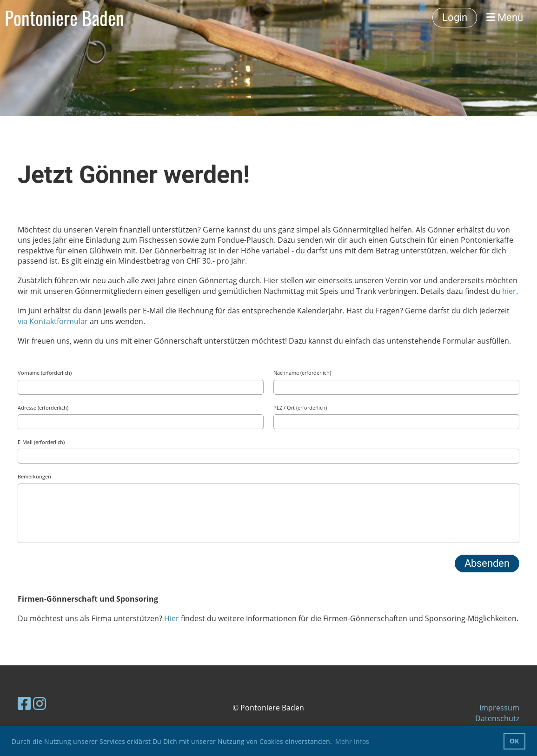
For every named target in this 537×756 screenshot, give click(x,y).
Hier (172, 618)
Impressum (499, 708)
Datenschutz (497, 718)
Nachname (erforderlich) (302, 373)
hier (509, 291)
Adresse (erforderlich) (43, 408)
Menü (505, 17)
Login (455, 17)
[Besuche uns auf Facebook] (24, 703)
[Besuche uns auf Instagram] (40, 703)
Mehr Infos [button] (352, 741)
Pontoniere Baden (64, 18)
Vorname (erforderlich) (45, 373)
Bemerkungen (34, 476)
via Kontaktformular (53, 321)
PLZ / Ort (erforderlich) (300, 408)
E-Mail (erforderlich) (41, 442)
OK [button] (514, 741)
